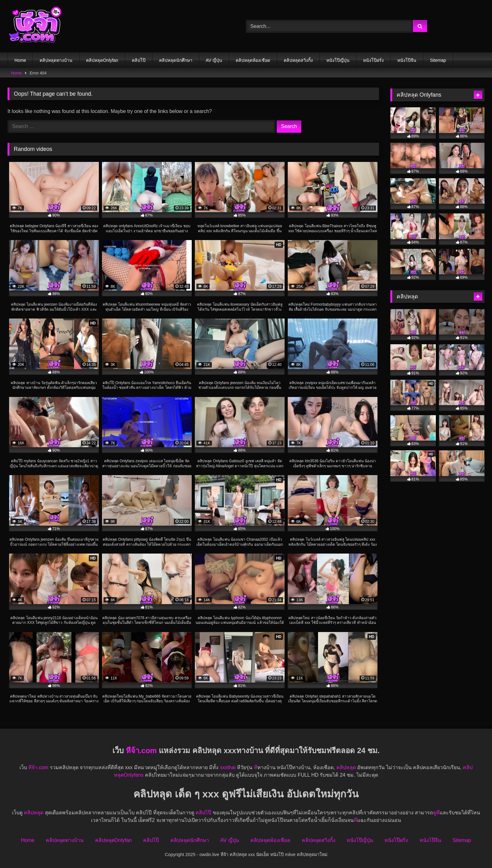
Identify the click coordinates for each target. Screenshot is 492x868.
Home (20, 60)
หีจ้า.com (141, 750)
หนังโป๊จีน (407, 60)
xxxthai (228, 767)
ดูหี (436, 813)
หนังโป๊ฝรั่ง (373, 60)
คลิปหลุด (346, 767)
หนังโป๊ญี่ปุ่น (338, 60)
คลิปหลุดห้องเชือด (253, 60)
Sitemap (438, 60)
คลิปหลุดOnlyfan (102, 60)
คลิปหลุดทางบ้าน (56, 60)
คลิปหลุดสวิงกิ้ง (298, 60)
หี (256, 767)
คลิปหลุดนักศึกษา (176, 60)
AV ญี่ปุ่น (214, 60)
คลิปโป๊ (139, 60)
